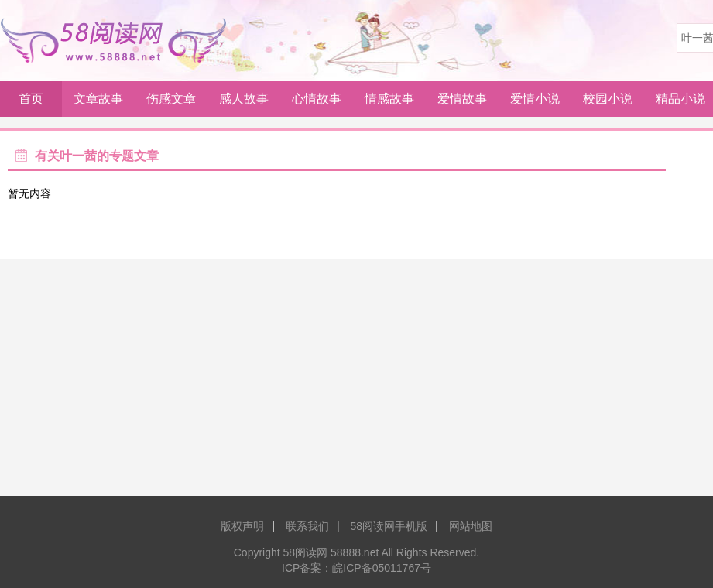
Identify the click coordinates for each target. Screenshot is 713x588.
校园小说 (608, 99)
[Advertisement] (356, 383)
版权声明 (242, 526)
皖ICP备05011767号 (382, 568)
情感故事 (389, 99)
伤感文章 (171, 99)
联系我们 (307, 526)
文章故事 (98, 99)
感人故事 (244, 99)
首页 (31, 99)
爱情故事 (462, 99)
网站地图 (471, 526)
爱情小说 (535, 99)
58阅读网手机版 (389, 526)
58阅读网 (119, 40)
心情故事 (317, 99)
